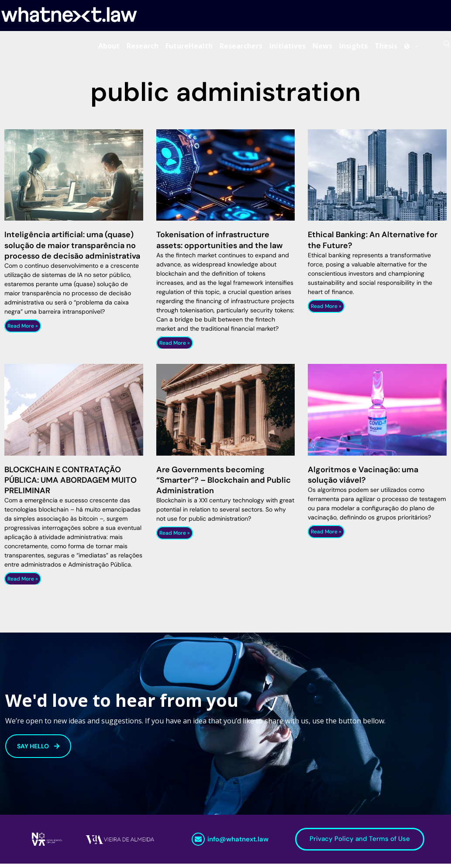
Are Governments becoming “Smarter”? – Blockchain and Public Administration (224, 484)
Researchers (241, 48)
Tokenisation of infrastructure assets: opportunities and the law (219, 244)
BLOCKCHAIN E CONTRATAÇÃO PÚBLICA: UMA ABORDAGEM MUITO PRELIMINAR (71, 484)
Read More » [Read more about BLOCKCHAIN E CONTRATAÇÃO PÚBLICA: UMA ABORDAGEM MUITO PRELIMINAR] (23, 583)
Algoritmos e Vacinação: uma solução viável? (363, 479)
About (109, 48)
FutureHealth (189, 48)
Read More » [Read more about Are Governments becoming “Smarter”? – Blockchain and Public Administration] (175, 537)
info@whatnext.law (238, 844)
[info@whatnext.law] (198, 844)
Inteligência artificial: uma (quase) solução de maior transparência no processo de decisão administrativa (72, 250)
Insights (353, 48)
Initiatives (287, 48)
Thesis (386, 48)
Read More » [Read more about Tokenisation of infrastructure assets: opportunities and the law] (175, 347)
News (322, 48)
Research (143, 48)
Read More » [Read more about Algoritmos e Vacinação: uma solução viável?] (326, 536)
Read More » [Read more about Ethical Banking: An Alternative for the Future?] (326, 310)
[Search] (447, 48)
